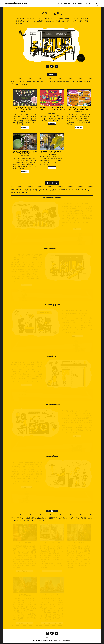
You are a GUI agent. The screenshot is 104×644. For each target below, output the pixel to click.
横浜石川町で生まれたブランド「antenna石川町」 (50, 641)
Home (60, 3)
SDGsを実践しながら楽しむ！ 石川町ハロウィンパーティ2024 (79, 109)
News (74, 3)
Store (80, 3)
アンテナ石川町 (52, 13)
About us (67, 3)
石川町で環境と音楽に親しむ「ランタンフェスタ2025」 (25, 109)
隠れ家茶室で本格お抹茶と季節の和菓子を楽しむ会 (25, 153)
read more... (25, 127)
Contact (87, 3)
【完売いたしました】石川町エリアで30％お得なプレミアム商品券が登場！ (52, 110)
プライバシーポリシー (52, 638)
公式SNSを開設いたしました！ (52, 152)
